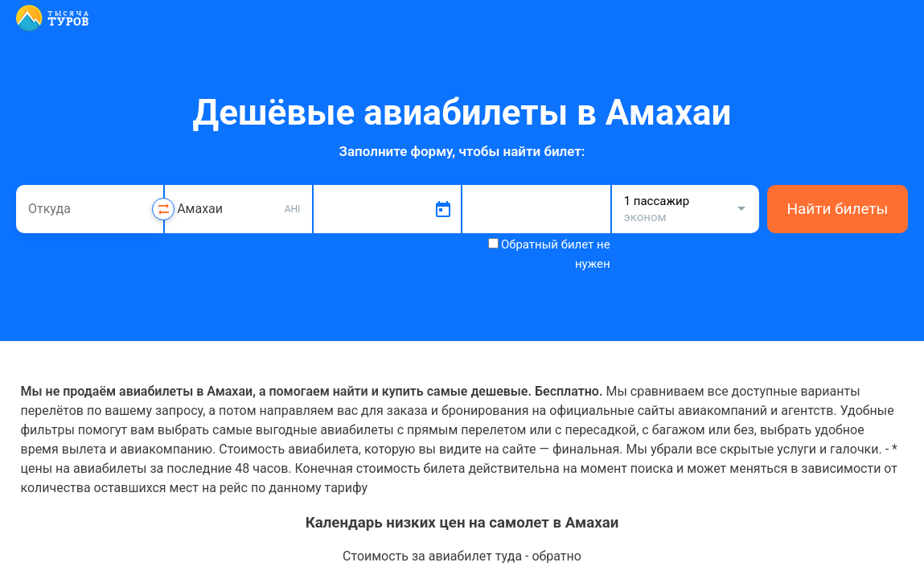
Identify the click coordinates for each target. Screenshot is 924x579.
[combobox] (90, 209)
